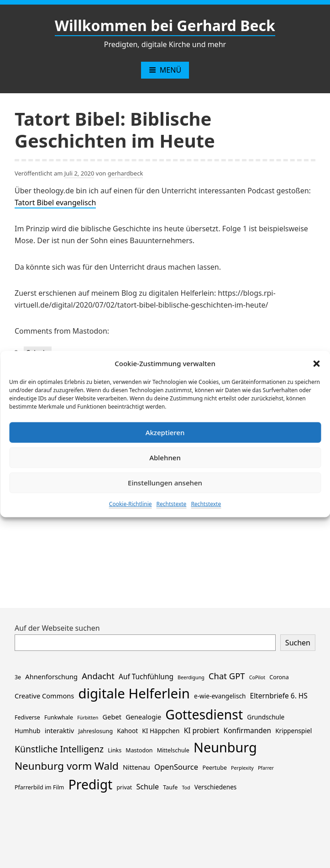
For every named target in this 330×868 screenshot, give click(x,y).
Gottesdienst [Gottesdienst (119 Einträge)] (204, 714)
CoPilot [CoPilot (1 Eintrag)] (257, 677)
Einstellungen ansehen (165, 483)
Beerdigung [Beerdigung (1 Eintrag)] (191, 677)
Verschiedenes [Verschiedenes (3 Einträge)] (216, 787)
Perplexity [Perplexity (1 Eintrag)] (242, 768)
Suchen (298, 643)
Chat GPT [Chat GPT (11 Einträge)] (227, 676)
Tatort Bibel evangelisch (55, 202)
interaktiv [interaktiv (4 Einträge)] (60, 730)
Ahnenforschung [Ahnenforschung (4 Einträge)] (51, 676)
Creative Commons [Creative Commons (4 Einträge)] (44, 696)
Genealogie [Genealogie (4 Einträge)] (143, 717)
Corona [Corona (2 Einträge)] (279, 677)
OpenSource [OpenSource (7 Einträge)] (176, 767)
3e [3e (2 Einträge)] (18, 677)
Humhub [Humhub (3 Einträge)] (27, 731)
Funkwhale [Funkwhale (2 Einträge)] (59, 717)
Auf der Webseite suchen (57, 628)
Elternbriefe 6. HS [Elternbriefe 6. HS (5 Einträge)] (279, 696)
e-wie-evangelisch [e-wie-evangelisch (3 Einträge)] (220, 696)
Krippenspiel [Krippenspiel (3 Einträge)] (293, 731)
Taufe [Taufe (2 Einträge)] (170, 787)
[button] (316, 363)
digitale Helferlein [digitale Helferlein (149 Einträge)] (134, 693)
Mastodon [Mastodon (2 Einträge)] (139, 750)
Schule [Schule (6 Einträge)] (147, 787)
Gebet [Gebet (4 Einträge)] (112, 717)
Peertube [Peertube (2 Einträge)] (215, 768)
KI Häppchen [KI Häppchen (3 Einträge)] (161, 731)
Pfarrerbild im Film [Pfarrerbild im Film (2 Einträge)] (39, 787)
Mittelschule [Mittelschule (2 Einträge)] (173, 750)
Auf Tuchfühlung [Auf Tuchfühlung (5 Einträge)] (146, 677)
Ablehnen (165, 458)
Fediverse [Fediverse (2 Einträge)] (27, 717)
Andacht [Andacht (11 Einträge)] (98, 676)
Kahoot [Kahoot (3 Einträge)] (127, 731)
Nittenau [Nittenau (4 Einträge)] (136, 767)
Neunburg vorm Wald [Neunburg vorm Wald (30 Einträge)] (67, 766)
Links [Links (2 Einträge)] (115, 750)
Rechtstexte (172, 503)
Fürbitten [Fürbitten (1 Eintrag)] (88, 718)
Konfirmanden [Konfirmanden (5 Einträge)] (247, 731)
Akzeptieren (165, 432)
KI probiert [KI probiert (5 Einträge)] (202, 731)
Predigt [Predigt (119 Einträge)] (91, 784)
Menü (165, 70)
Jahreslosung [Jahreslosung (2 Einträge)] (95, 731)
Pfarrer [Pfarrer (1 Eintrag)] (266, 768)
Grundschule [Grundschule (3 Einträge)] (266, 717)
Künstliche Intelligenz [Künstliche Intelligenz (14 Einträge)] (59, 749)
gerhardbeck (126, 173)
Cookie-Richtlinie (131, 503)
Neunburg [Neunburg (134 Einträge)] (225, 747)
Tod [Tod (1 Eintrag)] (186, 788)
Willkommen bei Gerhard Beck (165, 25)
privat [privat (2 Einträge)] (124, 787)
